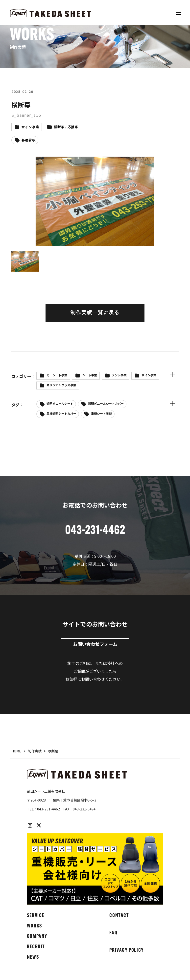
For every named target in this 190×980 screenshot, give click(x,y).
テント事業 (119, 375)
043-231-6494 (84, 809)
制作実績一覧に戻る (95, 313)
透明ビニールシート (60, 403)
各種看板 (29, 140)
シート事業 (90, 375)
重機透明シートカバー (61, 413)
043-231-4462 (48, 809)
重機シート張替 (101, 413)
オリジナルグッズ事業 (61, 385)
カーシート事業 (57, 375)
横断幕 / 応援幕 (66, 127)
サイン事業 (30, 127)
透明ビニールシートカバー (106, 403)
